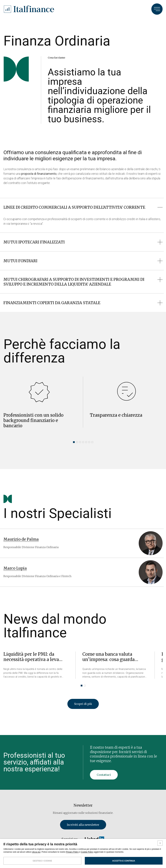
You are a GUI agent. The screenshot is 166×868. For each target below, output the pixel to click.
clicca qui (36, 852)
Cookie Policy (87, 852)
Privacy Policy (72, 852)
